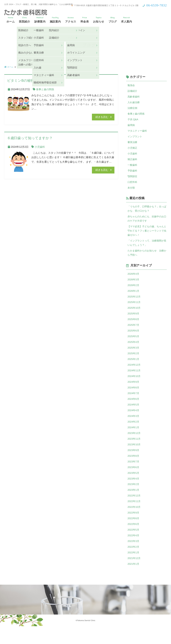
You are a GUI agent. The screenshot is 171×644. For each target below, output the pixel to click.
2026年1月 (134, 298)
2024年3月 (134, 428)
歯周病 (131, 127)
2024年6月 (134, 410)
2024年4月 (134, 422)
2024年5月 (134, 416)
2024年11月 (134, 381)
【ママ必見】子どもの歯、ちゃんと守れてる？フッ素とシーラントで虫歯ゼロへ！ (147, 236)
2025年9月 (134, 322)
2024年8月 (134, 399)
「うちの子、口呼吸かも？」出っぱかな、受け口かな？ (147, 213)
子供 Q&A (133, 121)
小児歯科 (40, 147)
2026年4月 (134, 281)
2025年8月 (134, 328)
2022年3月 (134, 558)
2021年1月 (134, 582)
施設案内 (55, 20)
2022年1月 (134, 570)
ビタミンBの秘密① (22, 80)
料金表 (85, 20)
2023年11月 (134, 452)
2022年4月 (134, 552)
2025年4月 (134, 351)
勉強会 (131, 85)
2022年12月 (134, 511)
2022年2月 (134, 564)
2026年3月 (134, 286)
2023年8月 (134, 470)
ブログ (113, 20)
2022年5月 (134, 546)
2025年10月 (134, 316)
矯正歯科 (133, 162)
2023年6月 (134, 481)
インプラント (135, 139)
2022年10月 (134, 523)
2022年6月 (134, 540)
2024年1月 (134, 440)
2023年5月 (134, 487)
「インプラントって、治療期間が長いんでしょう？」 (147, 249)
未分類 (131, 192)
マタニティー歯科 (138, 133)
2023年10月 (134, 458)
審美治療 (133, 144)
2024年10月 (134, 387)
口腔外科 (133, 186)
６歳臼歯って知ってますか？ (30, 138)
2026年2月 (134, 292)
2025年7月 (134, 334)
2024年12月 (134, 375)
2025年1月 (134, 369)
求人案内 (127, 20)
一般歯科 (133, 168)
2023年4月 (134, 493)
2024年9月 (134, 393)
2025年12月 (134, 304)
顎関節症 (133, 180)
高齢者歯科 (134, 97)
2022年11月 (134, 517)
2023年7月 (134, 475)
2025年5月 (134, 345)
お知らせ (99, 20)
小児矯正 (133, 150)
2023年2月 (134, 499)
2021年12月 (134, 576)
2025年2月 (134, 363)
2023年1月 (134, 505)
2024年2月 (134, 434)
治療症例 (133, 109)
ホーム (11, 20)
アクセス (71, 20)
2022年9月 (134, 529)
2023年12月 (134, 446)
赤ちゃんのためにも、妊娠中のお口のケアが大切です (147, 223)
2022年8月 (134, 534)
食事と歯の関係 (45, 89)
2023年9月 (134, 464)
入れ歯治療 (134, 103)
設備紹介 (133, 91)
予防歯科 (133, 174)
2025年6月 (134, 340)
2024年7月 (134, 404)
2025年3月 (134, 357)
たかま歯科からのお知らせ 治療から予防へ (147, 259)
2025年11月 (134, 310)
